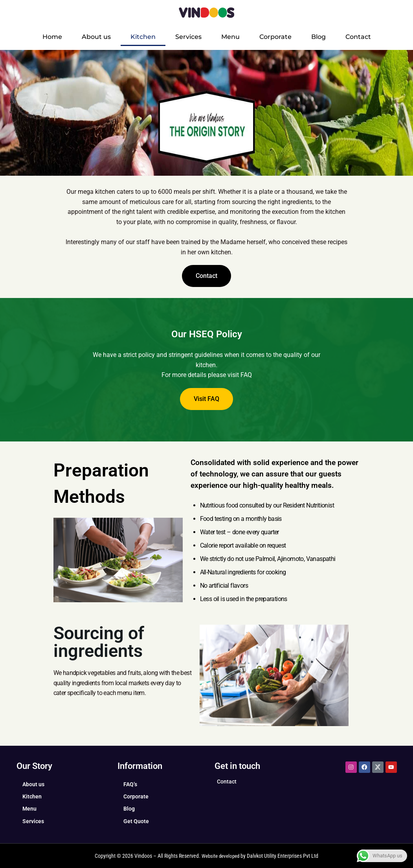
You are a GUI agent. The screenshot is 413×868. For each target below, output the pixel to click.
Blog (318, 37)
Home (52, 37)
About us (96, 37)
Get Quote (136, 821)
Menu (230, 37)
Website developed (220, 856)
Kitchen (143, 37)
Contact (358, 37)
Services (188, 37)
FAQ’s (130, 784)
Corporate (275, 37)
